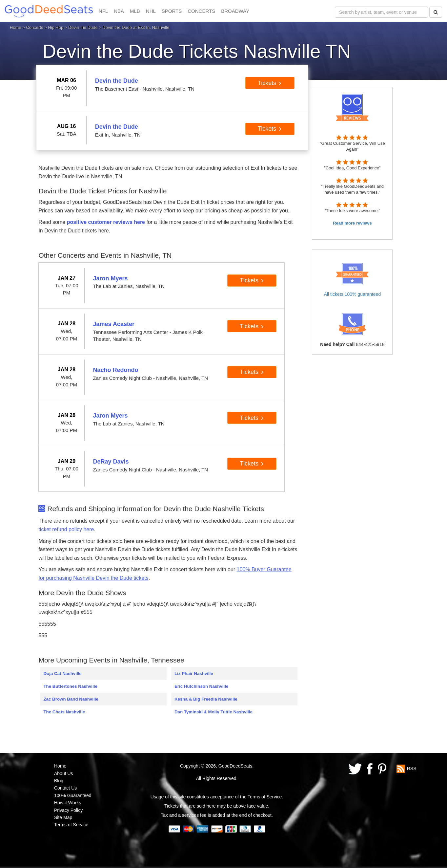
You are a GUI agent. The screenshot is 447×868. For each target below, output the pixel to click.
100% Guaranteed (73, 795)
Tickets (270, 83)
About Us (64, 773)
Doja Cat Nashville (62, 673)
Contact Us (65, 788)
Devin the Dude (83, 27)
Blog (59, 781)
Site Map (63, 817)
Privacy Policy (68, 810)
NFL (103, 11)
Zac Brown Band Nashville (71, 699)
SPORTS (172, 11)
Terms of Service (71, 825)
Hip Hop (56, 27)
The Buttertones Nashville (70, 686)
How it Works (68, 803)
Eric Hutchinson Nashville (201, 686)
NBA (119, 11)
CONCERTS (201, 11)
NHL (151, 11)
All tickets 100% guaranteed (353, 294)
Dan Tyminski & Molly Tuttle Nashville (213, 712)
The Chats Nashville (64, 712)
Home (16, 27)
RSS (412, 769)
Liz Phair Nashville (194, 673)
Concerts (35, 27)
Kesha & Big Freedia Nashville (206, 699)
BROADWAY (235, 11)
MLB (135, 11)
